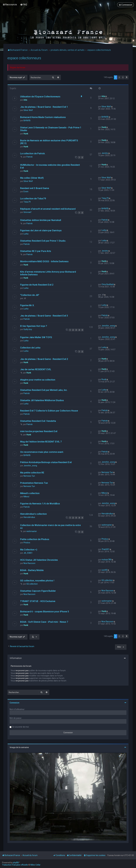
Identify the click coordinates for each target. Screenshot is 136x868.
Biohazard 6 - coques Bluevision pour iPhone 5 (45, 611)
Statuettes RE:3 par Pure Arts (36, 251)
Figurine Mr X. (27, 305)
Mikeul (26, 496)
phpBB (16, 863)
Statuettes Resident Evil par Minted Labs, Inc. (44, 390)
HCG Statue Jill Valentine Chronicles (39, 560)
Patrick (29, 157)
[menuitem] (24, 4)
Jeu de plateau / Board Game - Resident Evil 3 (44, 316)
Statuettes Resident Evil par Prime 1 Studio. (43, 241)
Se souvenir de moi (20, 727)
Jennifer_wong (108, 326)
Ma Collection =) (29, 550)
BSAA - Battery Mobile (32, 570)
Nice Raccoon (29, 563)
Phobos (27, 543)
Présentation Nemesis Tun (34, 483)
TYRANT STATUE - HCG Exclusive (38, 601)
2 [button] (119, 77)
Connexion (14, 703)
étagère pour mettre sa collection (38, 380)
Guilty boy (28, 329)
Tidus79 (27, 202)
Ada (25, 100)
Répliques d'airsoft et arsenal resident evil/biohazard (48, 209)
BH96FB (27, 121)
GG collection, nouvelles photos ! (37, 581)
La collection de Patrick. (33, 153)
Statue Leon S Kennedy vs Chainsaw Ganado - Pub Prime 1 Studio (51, 129)
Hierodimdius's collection (33, 514)
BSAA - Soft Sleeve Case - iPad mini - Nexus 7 (44, 622)
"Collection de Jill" (30, 295)
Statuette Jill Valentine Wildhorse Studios (42, 400)
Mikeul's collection (30, 493)
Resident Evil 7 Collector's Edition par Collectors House (49, 410)
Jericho (105, 153)
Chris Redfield (108, 284)
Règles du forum (18, 67)
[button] (127, 77)
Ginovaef (27, 212)
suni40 (104, 570)
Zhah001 (105, 549)
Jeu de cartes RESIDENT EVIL (36, 369)
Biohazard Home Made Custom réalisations (43, 117)
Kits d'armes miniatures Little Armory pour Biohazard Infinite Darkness (48, 273)
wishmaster (32, 531)
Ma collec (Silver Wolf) (32, 178)
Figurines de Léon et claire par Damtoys (41, 230)
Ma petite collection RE (32, 472)
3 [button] (123, 77)
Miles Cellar (35, 865)
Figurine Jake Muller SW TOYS (36, 337)
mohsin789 (106, 560)
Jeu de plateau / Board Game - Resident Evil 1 (44, 107)
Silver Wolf (28, 110)
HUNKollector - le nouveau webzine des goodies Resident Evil (50, 166)
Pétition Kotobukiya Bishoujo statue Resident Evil (46, 462)
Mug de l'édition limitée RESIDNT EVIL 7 (41, 441)
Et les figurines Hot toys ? (34, 326)
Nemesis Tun (29, 476)
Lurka (26, 234)
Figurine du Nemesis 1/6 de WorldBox (40, 503)
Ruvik (104, 379)
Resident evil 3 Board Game (35, 188)
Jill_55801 (28, 553)
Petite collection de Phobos (35, 539)
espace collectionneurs (24, 58)
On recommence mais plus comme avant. (42, 452)
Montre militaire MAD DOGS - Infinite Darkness (44, 261)
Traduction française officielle (15, 865)
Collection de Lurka (30, 348)
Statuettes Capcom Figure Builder (38, 591)
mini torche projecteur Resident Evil (39, 431)
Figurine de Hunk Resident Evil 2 (37, 285)
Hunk (26, 134)
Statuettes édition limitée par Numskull (41, 220)
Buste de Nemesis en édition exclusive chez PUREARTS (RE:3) (49, 142)
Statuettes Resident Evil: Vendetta (38, 421)
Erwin (26, 191)
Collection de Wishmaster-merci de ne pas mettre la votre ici (50, 526)
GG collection (32, 584)
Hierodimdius (29, 517)
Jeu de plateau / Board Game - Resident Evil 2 (44, 359)
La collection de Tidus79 (33, 198)
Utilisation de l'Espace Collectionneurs (40, 97)
